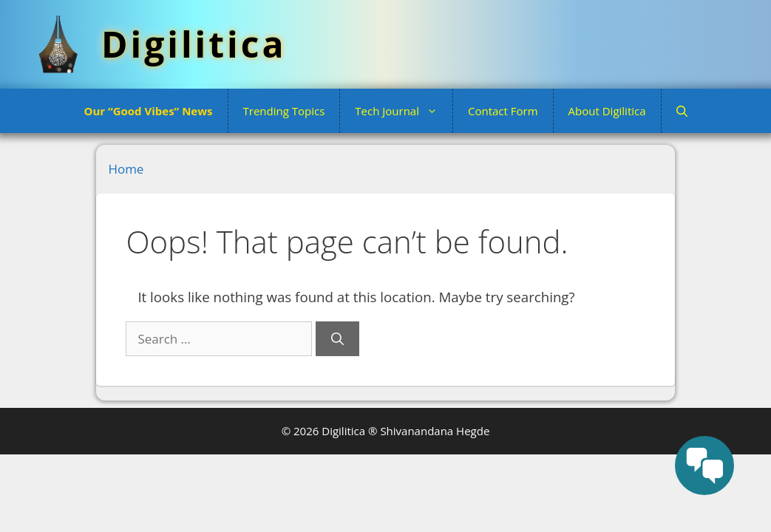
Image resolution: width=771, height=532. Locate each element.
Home (126, 169)
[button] (682, 111)
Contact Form (503, 111)
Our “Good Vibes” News (148, 111)
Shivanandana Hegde (435, 431)
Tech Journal (404, 111)
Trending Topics (284, 111)
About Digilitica (607, 111)
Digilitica (194, 44)
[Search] (337, 339)
